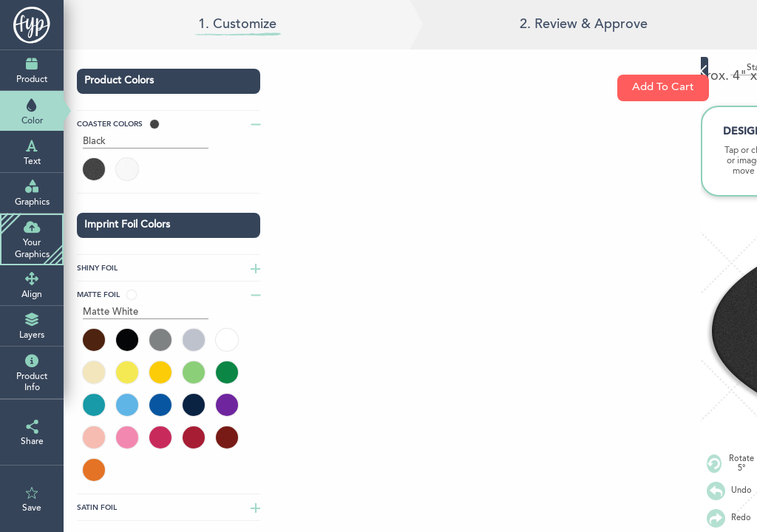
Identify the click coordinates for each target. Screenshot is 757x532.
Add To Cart (671, 88)
